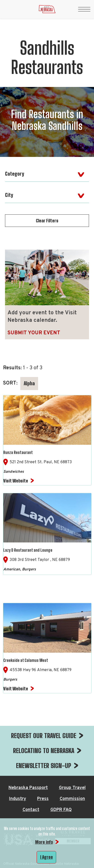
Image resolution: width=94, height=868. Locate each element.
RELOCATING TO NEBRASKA (44, 751)
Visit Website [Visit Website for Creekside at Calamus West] (16, 689)
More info (44, 842)
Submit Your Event (34, 333)
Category (15, 174)
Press (43, 799)
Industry (18, 799)
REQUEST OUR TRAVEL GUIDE (44, 736)
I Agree (46, 857)
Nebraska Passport (28, 788)
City (9, 195)
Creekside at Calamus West (26, 660)
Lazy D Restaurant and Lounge (28, 550)
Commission (72, 799)
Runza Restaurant (18, 452)
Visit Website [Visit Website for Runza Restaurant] (16, 481)
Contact (31, 810)
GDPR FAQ (61, 810)
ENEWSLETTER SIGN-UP (44, 766)
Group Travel (72, 788)
